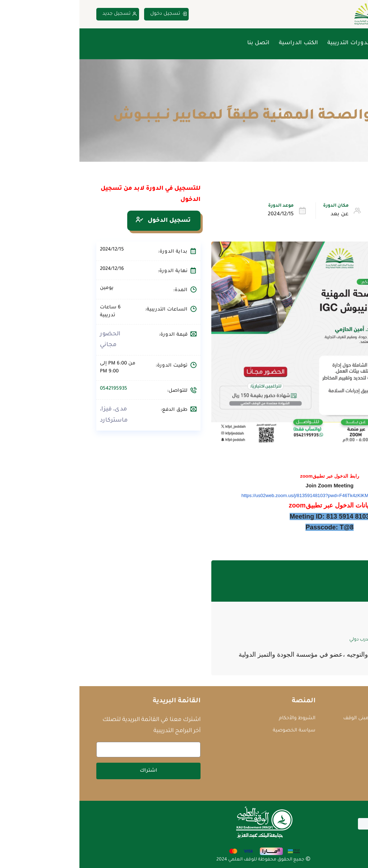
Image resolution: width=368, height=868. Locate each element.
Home (344, 99)
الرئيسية (340, 43)
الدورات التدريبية (270, 43)
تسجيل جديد (40, 14)
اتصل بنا (179, 43)
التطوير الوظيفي (318, 215)
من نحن (310, 43)
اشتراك (69, 771)
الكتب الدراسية (219, 43)
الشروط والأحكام (218, 718)
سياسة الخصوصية (215, 731)
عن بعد (260, 215)
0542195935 (34, 389)
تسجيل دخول (89, 14)
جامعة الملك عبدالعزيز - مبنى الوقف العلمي (303, 722)
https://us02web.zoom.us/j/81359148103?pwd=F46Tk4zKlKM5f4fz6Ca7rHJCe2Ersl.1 (250, 495)
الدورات (319, 99)
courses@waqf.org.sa (319, 739)
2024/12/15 (201, 215)
